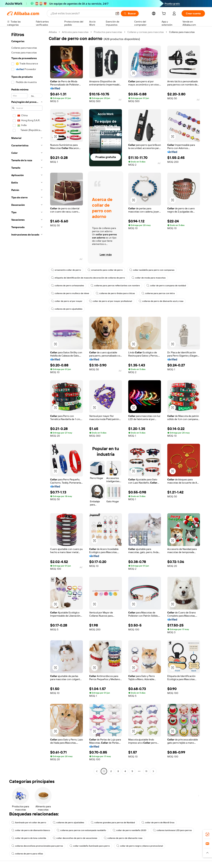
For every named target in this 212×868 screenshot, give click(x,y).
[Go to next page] (153, 771)
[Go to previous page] (97, 771)
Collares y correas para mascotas (146, 32)
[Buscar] (130, 13)
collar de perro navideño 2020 (129, 830)
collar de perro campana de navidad (166, 286)
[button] (117, 13)
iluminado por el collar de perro (29, 823)
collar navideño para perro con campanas (152, 270)
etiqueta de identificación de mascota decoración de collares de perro (88, 278)
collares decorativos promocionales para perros (37, 846)
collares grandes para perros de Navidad (113, 823)
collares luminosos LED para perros (172, 830)
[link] (207, 834)
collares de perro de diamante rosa (123, 838)
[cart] (164, 14)
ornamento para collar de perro (105, 270)
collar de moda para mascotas (149, 278)
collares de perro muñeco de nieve (70, 293)
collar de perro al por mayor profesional (111, 301)
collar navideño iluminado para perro (90, 846)
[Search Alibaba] (81, 13)
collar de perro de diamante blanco (31, 830)
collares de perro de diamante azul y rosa (161, 301)
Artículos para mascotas (75, 32)
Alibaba (53, 32)
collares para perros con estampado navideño (81, 830)
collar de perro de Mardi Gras (158, 823)
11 (146, 771)
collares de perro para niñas (27, 854)
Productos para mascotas (108, 32)
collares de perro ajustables (67, 309)
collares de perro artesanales (67, 286)
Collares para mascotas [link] (182, 32)
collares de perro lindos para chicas (115, 293)
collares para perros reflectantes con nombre (115, 286)
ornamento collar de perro (66, 270)
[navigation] (27, 402)
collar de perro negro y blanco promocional (140, 846)
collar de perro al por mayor (67, 301)
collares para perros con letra (158, 293)
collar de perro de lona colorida (29, 838)
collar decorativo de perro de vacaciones (75, 838)
